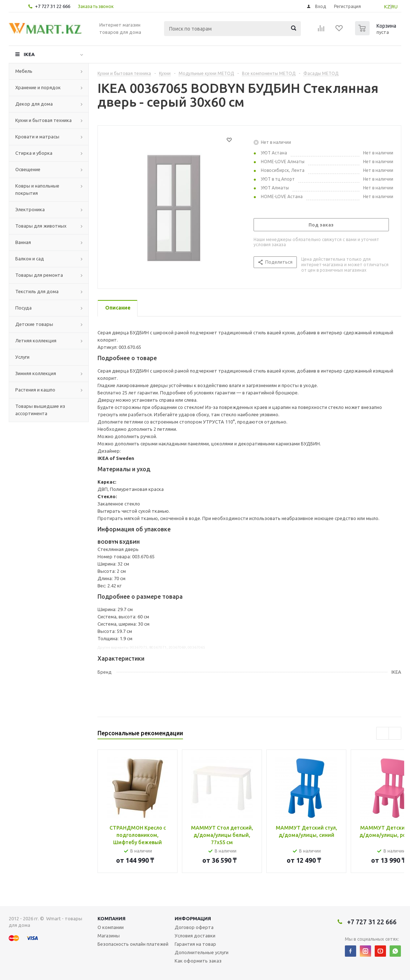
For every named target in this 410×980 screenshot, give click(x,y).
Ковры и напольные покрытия (37, 189)
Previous (383, 733)
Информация (193, 918)
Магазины (109, 936)
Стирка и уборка (34, 153)
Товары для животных (41, 226)
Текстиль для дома (37, 291)
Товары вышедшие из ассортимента (40, 410)
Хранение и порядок (38, 87)
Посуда (23, 308)
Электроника (30, 209)
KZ (387, 7)
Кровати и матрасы (37, 137)
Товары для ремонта (39, 275)
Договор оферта (194, 927)
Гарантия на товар (195, 944)
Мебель (24, 71)
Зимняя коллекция (36, 373)
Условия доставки (195, 936)
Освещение (28, 169)
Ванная (23, 242)
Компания (112, 918)
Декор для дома (34, 104)
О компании (111, 927)
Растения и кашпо (35, 390)
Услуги (22, 357)
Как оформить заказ (198, 961)
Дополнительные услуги (202, 952)
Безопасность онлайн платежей (133, 944)
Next (395, 733)
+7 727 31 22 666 (53, 6)
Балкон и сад (30, 259)
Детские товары (34, 324)
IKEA (29, 54)
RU (395, 7)
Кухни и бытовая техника (43, 120)
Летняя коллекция (36, 341)
